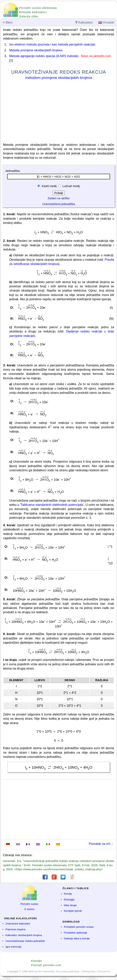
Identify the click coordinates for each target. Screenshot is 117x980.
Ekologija (69, 899)
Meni (8, 22)
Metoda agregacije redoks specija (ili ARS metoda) (44, 56)
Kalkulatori (84, 22)
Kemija (68, 894)
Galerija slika (29, 16)
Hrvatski (106, 22)
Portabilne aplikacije (75, 933)
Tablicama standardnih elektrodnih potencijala (52, 505)
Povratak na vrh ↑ (101, 844)
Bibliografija (89, 971)
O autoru (29, 909)
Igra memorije (13, 947)
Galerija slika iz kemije (77, 938)
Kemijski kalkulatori (33, 12)
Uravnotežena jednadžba (59, 204)
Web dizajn (70, 905)
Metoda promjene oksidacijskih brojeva (36, 50)
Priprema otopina (15, 929)
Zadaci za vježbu (59, 198)
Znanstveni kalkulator (18, 924)
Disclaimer (104, 971)
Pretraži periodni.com (46, 965)
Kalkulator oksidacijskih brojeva (24, 935)
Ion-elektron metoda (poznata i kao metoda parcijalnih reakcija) (52, 44)
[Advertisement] (59, 112)
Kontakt (36, 961)
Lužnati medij (71, 186)
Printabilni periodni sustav (79, 927)
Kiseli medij (49, 186)
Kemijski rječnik (73, 911)
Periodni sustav (29, 904)
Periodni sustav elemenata (38, 8)
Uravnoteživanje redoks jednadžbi (25, 941)
